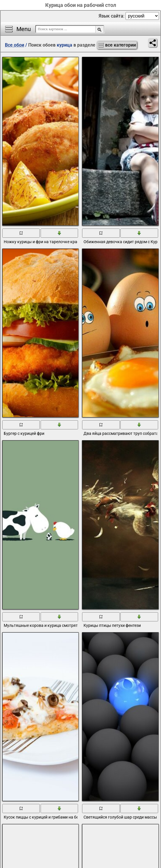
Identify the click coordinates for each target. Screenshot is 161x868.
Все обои (15, 45)
